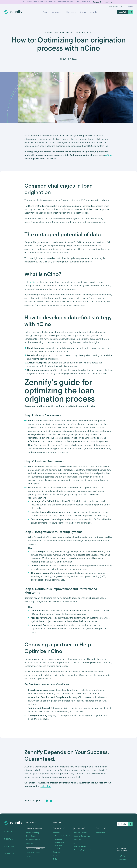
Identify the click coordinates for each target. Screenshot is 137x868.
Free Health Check (115, 7)
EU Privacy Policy (122, 859)
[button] (57, 12)
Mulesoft (58, 849)
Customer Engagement (82, 836)
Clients (83, 12)
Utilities (28, 856)
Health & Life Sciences (34, 853)
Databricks (57, 852)
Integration (77, 839)
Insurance (29, 843)
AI (74, 843)
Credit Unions (31, 836)
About (45, 12)
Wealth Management (33, 839)
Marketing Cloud (60, 842)
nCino (33, 282)
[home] (13, 12)
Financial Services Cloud (62, 836)
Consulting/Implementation (83, 850)
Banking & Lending (32, 833)
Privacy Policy (121, 856)
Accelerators (101, 833)
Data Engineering (80, 846)
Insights (93, 12)
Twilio (55, 859)
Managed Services (80, 833)
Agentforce (58, 846)
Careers (9, 854)
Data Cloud (58, 839)
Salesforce (57, 833)
